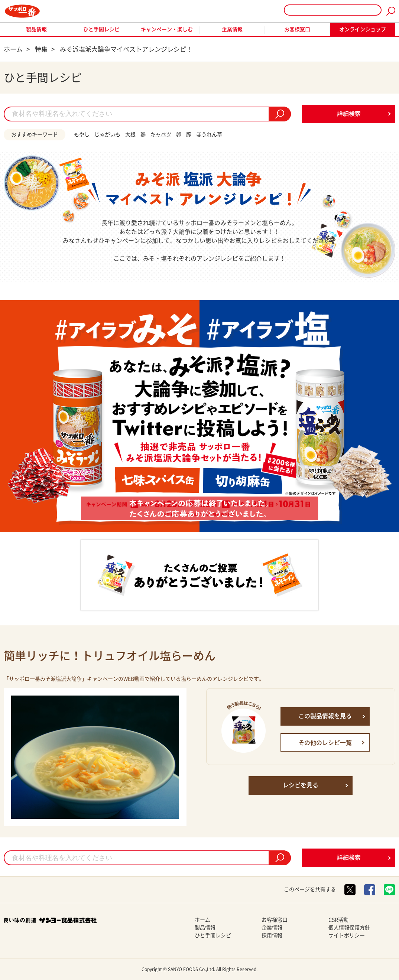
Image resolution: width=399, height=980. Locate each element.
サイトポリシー (347, 935)
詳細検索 (349, 114)
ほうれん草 (209, 134)
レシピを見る (301, 785)
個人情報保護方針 (349, 928)
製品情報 (36, 29)
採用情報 (272, 935)
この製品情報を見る (325, 716)
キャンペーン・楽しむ (167, 29)
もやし (82, 134)
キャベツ (161, 134)
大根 (130, 134)
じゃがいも (107, 134)
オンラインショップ (363, 29)
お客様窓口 (297, 29)
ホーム (202, 920)
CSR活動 (338, 920)
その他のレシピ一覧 (325, 743)
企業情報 (232, 29)
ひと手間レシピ (101, 29)
